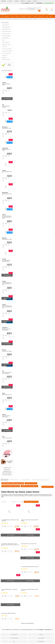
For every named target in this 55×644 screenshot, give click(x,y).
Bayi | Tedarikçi (25, 19)
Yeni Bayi (17, 1)
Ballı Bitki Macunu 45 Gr (7, 394)
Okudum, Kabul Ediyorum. (10, 611)
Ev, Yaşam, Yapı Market (7, 49)
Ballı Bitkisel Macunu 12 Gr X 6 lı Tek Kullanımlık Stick (7, 283)
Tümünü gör (28, 597)
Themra (4, 82)
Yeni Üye (29, 1)
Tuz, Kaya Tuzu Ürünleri (7, 51)
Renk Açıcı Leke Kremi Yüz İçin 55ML (6, 329)
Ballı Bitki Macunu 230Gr (7, 239)
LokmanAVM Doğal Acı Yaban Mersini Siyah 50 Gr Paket (9, 518)
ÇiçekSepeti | (19, 627)
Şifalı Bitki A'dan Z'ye (6, 59)
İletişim (35, 19)
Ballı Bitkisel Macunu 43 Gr (7, 172)
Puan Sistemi (9, 19)
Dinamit (4, 259)
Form (35, 16)
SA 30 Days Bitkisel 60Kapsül (6, 106)
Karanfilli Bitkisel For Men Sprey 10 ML (6, 260)
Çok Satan (23, 16)
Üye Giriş (35, 1)
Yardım (31, 19)
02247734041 (40, 3)
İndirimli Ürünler (41, 640)
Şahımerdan (5, 148)
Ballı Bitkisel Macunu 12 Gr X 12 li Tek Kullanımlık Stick (7, 306)
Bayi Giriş (23, 1)
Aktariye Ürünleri (5, 25)
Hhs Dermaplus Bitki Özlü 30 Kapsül (26, 564)
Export (51, 16)
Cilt (12, 16)
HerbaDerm (5, 327)
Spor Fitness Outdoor (6, 33)
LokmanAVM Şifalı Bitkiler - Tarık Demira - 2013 (45, 542)
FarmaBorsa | (22, 628)
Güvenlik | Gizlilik (17, 19)
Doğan (41, 586)
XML (47, 16)
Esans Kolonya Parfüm (7, 36)
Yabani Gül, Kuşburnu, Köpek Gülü (11, 485)
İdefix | (41, 628)
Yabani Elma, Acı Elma (31, 482)
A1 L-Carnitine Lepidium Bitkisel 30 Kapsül (7, 372)
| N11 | (8, 627)
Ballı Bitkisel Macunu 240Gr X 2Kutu (6, 415)
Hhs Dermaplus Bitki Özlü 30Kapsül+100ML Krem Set (7, 564)
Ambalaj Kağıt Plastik (6, 27)
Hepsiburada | (40, 627)
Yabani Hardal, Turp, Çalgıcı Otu (29, 485)
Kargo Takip (4, 1)
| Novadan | (16, 628)
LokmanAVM (41, 593)
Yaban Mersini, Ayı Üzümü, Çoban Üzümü (13, 482)
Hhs (3, 105)
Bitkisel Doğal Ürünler (6, 29)
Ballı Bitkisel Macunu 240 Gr (6, 84)
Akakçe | (37, 628)
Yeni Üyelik (40, 581)
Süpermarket (5, 46)
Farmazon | (28, 628)
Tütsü (17, 16)
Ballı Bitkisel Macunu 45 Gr (7, 194)
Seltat (4, 392)
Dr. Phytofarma (14, 590)
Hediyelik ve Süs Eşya (6, 44)
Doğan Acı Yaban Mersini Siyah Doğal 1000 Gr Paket (27, 518)
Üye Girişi (47, 581)
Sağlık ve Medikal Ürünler (6, 39)
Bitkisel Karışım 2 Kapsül (7, 350)
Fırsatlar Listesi (40, 643)
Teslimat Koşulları (23, 643)
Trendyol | (34, 627)
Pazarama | (46, 627)
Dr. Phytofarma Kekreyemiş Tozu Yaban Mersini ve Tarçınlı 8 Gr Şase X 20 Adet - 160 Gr (45, 519)
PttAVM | (24, 627)
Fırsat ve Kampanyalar (7, 53)
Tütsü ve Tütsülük (6, 42)
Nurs (3, 436)
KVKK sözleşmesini (6, 611)
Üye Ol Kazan (40, 638)
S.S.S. (2, 638)
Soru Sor (10, 1)
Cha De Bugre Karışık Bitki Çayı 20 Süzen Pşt (27, 542)
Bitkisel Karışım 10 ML (7, 128)
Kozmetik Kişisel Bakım (7, 31)
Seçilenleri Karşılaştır (22, 501)
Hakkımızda (3, 19)
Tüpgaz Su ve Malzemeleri (5, 56)
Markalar (6, 16)
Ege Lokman (41, 590)
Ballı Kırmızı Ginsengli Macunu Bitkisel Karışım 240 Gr (7, 217)
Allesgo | (33, 628)
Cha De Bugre (14, 586)
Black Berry (5, 127)
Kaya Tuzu (41, 16)
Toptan (29, 16)
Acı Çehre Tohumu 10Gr (7, 437)
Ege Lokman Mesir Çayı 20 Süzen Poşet (9, 541)
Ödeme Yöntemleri (23, 640)
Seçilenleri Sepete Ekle (31, 501)
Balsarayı (4, 237)
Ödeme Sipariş (22, 638)
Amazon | (29, 627)
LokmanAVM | (13, 627)
